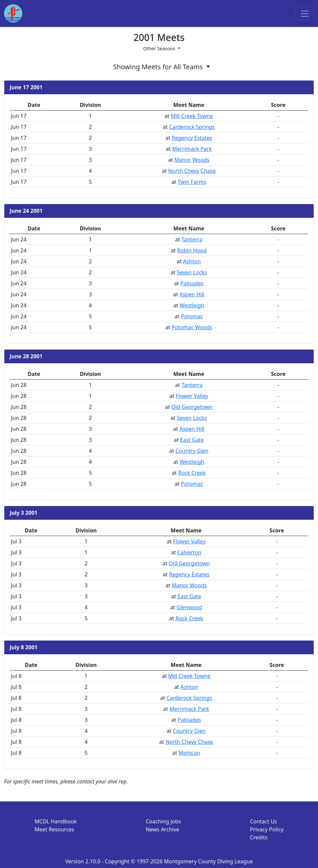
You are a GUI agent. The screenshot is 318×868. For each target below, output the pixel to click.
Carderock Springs (192, 127)
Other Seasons (160, 48)
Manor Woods (192, 160)
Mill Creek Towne (192, 116)
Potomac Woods (192, 327)
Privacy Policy (267, 829)
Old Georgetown (192, 407)
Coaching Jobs (163, 821)
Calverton (189, 552)
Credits (259, 837)
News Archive (162, 829)
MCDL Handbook (56, 821)
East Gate (192, 440)
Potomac (192, 316)
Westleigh (192, 305)
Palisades (192, 283)
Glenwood (189, 607)
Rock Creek (192, 473)
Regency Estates (192, 138)
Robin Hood (192, 250)
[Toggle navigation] (305, 14)
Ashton (192, 261)
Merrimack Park (192, 149)
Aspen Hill (192, 294)
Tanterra (192, 239)
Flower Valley (192, 396)
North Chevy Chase (192, 171)
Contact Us (263, 821)
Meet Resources (54, 829)
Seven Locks (192, 272)
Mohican (189, 753)
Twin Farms (192, 182)
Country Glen (192, 451)
